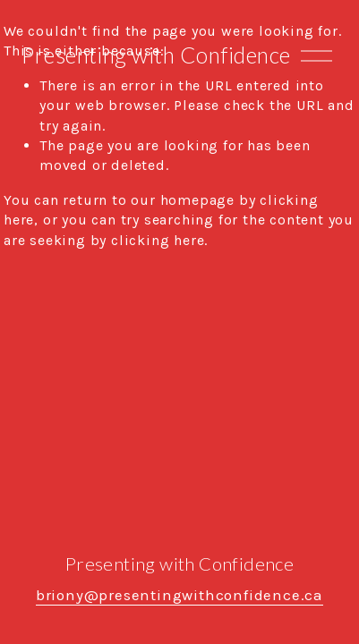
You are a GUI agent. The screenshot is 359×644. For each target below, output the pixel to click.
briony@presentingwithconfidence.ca (179, 595)
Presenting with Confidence (156, 55)
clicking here (158, 240)
